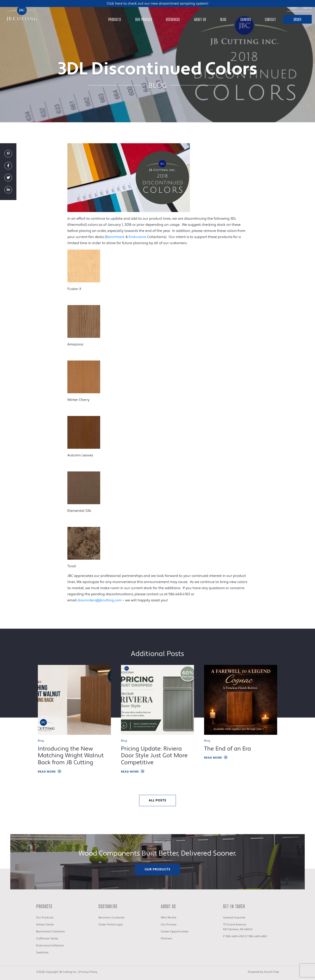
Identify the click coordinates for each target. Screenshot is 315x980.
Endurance (137, 237)
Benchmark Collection (51, 932)
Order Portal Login (111, 925)
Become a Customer (112, 918)
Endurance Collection (50, 945)
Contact (270, 19)
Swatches (42, 952)
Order (297, 19)
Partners (166, 939)
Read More (50, 772)
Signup (307, 8)
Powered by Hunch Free (263, 972)
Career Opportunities (175, 932)
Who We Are (169, 918)
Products (115, 19)
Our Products (157, 869)
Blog (223, 19)
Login (293, 8)
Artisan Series (45, 925)
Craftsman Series (47, 939)
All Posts (157, 800)
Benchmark (115, 237)
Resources (173, 19)
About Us (200, 19)
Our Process (144, 19)
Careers (246, 19)
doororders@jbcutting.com (100, 600)
